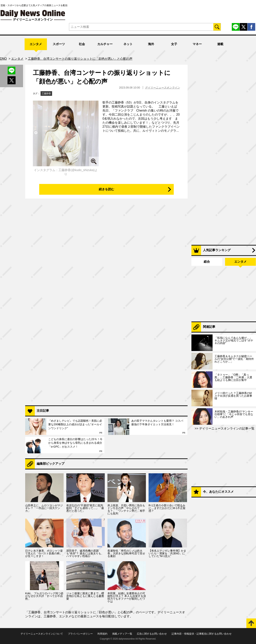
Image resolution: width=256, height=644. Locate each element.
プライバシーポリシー (80, 634)
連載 (220, 44)
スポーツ (59, 44)
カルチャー (105, 44)
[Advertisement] (106, 353)
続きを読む (106, 189)
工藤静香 (46, 94)
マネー (197, 44)
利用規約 (102, 634)
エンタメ (36, 44)
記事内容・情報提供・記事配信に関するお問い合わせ (202, 634)
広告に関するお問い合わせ (152, 634)
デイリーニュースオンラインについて (42, 634)
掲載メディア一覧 (122, 634)
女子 (174, 44)
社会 (82, 44)
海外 (151, 44)
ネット (128, 44)
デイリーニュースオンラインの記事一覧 (226, 428)
